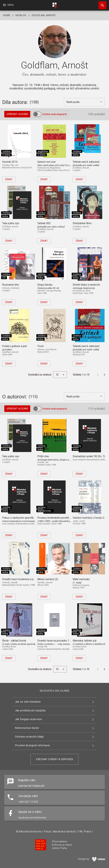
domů (7, 15)
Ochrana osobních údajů (29, 737)
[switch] (37, 114)
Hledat (101, 4)
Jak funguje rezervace (29, 719)
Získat (9, 179)
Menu (8, 5)
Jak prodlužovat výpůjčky (30, 710)
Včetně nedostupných (55, 114)
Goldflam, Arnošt (44, 15)
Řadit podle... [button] (74, 102)
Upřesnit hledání (17, 114)
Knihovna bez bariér (27, 728)
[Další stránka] (104, 375)
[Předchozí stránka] (98, 375)
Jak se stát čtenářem (28, 702)
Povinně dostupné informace (32, 745)
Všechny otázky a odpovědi (54, 759)
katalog (21, 15)
